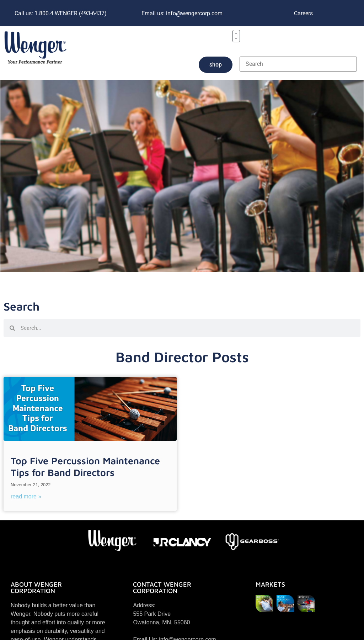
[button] (236, 36)
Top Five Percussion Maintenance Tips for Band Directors (85, 466)
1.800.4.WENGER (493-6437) (61, 13)
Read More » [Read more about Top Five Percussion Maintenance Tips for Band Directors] (26, 496)
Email (182, 13)
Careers (303, 13)
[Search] (298, 64)
